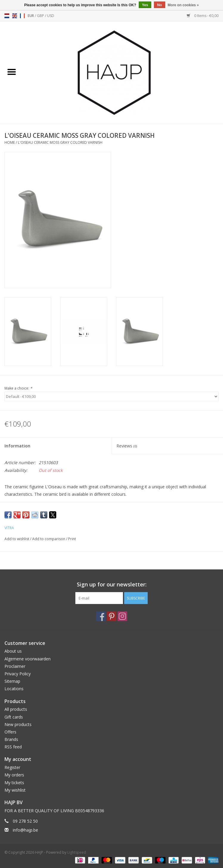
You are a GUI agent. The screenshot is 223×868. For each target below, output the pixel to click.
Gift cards (14, 717)
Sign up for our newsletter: (112, 584)
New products (18, 724)
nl (7, 16)
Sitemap (12, 681)
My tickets (14, 783)
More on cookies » (183, 5)
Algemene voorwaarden (28, 659)
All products (16, 709)
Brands (11, 739)
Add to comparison (49, 539)
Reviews (127, 446)
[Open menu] (12, 72)
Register (12, 767)
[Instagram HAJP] (122, 616)
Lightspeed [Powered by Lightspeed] (77, 852)
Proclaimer (15, 666)
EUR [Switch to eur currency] (31, 16)
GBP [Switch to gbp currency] (41, 16)
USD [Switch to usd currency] (51, 16)
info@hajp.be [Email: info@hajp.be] (25, 830)
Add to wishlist (17, 539)
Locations (14, 689)
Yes (145, 5)
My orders (14, 775)
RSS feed (13, 747)
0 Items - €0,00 (203, 16)
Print (72, 539)
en (15, 16)
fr (22, 16)
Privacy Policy (18, 674)
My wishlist (15, 790)
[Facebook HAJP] (101, 616)
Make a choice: (18, 388)
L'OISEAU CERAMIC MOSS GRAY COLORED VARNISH (60, 142)
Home (10, 142)
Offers (10, 732)
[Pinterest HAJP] (112, 616)
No (160, 5)
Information (17, 446)
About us (13, 651)
